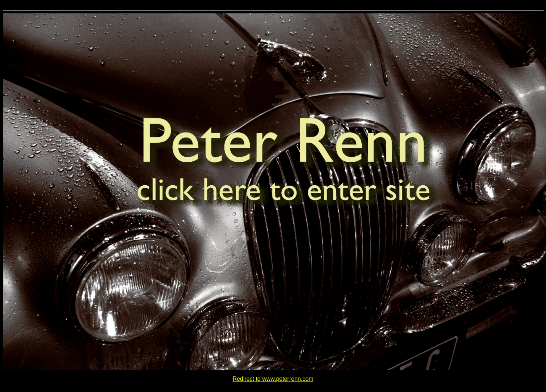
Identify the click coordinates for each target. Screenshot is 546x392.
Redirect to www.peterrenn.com (273, 379)
